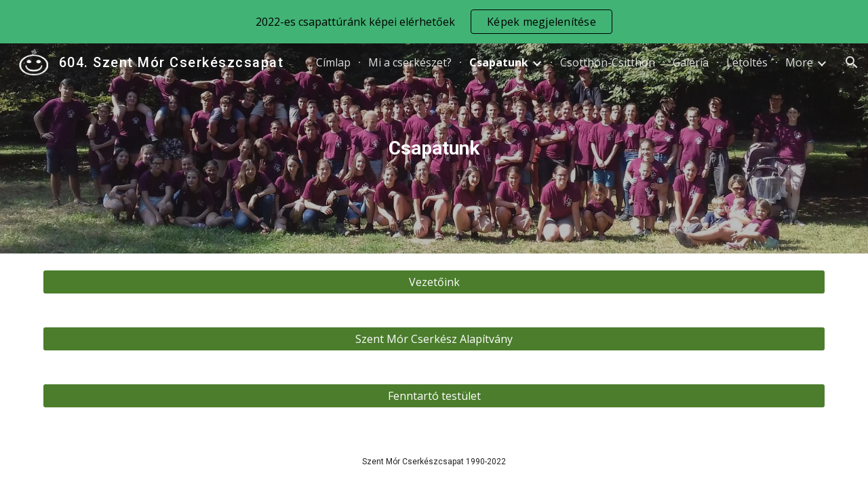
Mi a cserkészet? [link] (410, 62)
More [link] (799, 62)
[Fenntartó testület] (434, 396)
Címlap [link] (333, 62)
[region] (434, 22)
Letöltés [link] (747, 62)
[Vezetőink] (434, 282)
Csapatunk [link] (499, 62)
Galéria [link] (691, 62)
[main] (434, 148)
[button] (852, 62)
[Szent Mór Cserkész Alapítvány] (434, 339)
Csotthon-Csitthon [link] (608, 62)
